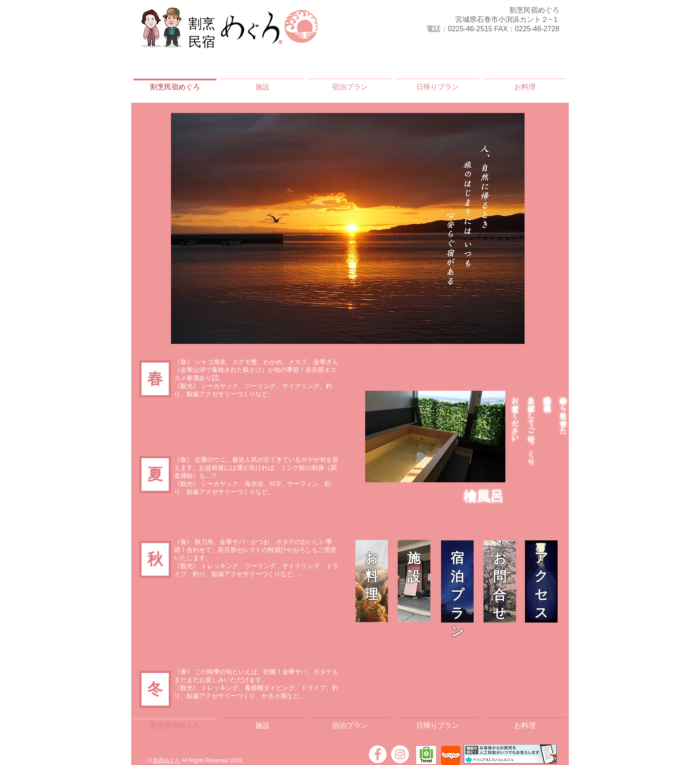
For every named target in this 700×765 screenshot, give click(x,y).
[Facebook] (378, 754)
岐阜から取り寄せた (563, 412)
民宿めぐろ (167, 761)
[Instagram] (400, 754)
